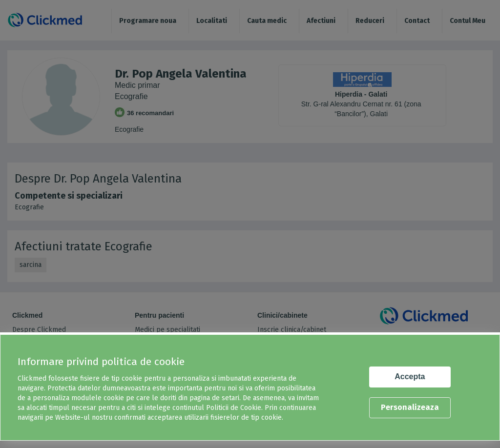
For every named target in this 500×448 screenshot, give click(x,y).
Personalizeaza (410, 407)
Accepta (410, 377)
